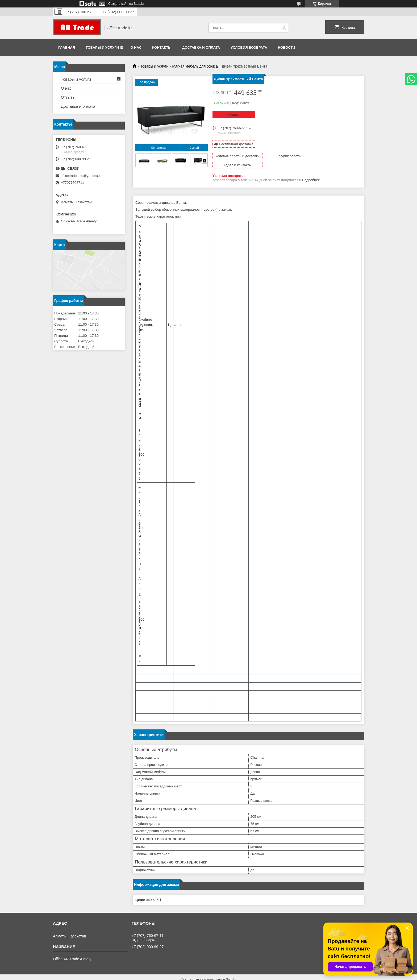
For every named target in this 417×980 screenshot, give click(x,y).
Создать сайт (118, 4)
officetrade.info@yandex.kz (82, 176)
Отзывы (68, 97)
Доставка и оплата (201, 47)
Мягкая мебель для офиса (195, 66)
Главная (67, 47)
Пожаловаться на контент (226, 975)
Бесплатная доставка (236, 144)
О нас (136, 47)
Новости (287, 47)
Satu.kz (231, 970)
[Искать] (284, 28)
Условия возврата (249, 47)
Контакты (162, 47)
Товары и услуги (102, 47)
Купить (234, 115)
